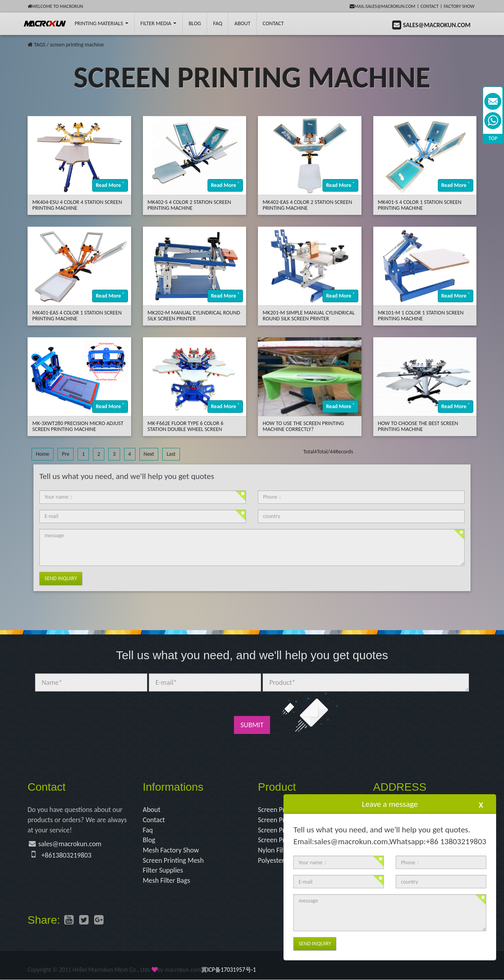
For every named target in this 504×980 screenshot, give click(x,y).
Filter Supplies (163, 871)
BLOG (195, 23)
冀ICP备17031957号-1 (229, 970)
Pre (66, 454)
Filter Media (158, 23)
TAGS (40, 45)
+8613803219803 (67, 855)
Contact (430, 6)
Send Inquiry (61, 578)
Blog (149, 840)
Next (149, 454)
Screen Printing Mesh (173, 860)
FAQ (218, 23)
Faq (148, 830)
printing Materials (101, 23)
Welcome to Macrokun (55, 6)
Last (171, 454)
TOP (493, 138)
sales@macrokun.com (70, 844)
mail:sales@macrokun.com (383, 6)
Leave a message (390, 804)
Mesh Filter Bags (167, 880)
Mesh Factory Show (171, 850)
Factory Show (459, 6)
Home (43, 454)
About (242, 23)
